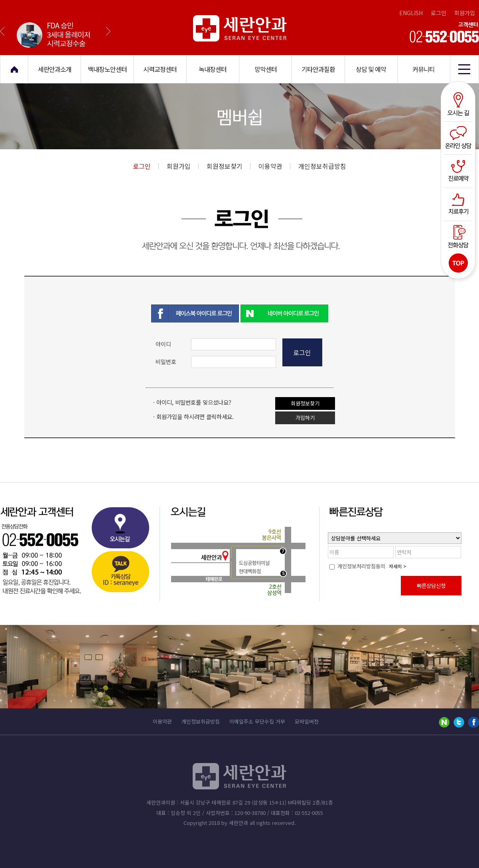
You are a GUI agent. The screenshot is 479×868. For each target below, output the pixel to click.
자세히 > (398, 566)
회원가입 (465, 13)
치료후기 (459, 203)
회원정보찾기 (229, 166)
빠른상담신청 (431, 586)
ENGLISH (411, 13)
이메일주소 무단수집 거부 (257, 721)
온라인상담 (459, 138)
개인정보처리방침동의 (357, 566)
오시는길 (459, 105)
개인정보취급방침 (322, 166)
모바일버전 (307, 721)
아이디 (163, 344)
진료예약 (459, 170)
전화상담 (459, 236)
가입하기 (305, 418)
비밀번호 (166, 362)
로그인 (439, 13)
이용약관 (274, 166)
